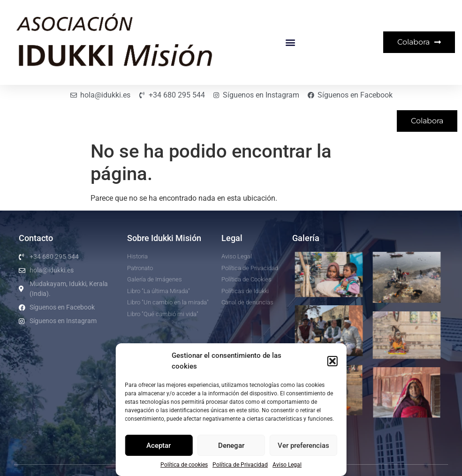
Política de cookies (184, 465)
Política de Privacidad (240, 465)
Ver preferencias (303, 446)
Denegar (231, 446)
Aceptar (159, 446)
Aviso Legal (287, 465)
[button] (333, 361)
